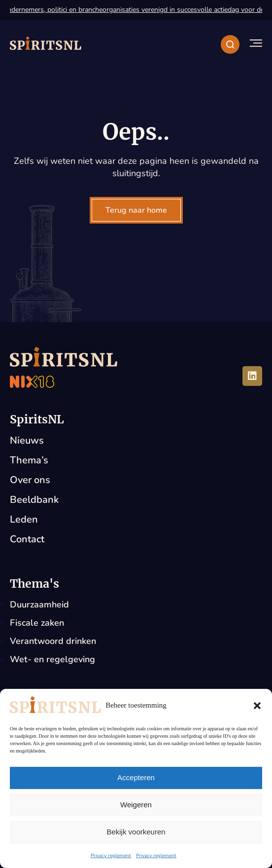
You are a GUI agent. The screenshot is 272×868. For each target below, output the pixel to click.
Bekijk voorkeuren (136, 832)
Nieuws (27, 440)
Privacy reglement (111, 856)
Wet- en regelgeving (52, 659)
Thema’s (29, 460)
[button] (257, 706)
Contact (27, 539)
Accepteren (136, 777)
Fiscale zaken (37, 623)
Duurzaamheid (39, 604)
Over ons (30, 480)
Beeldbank (34, 500)
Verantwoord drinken (53, 641)
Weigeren (136, 805)
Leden (24, 519)
